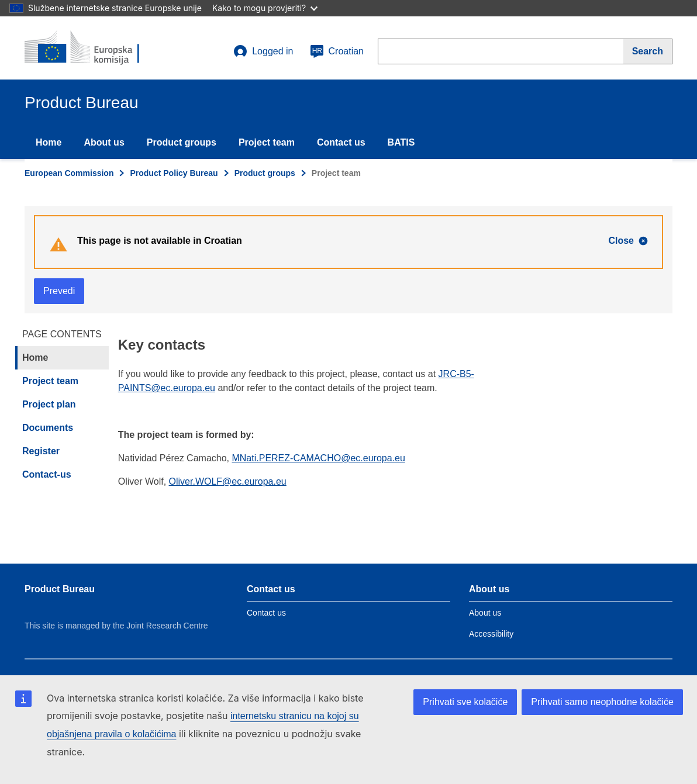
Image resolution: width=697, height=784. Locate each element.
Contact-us (47, 474)
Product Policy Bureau (174, 173)
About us (104, 142)
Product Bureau (60, 589)
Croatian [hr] (337, 51)
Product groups (182, 142)
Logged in (263, 51)
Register (41, 451)
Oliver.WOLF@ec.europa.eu (228, 481)
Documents (48, 428)
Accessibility (491, 634)
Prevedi (59, 291)
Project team (267, 142)
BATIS (401, 142)
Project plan (49, 404)
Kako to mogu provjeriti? (265, 8)
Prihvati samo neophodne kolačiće (602, 702)
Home (49, 142)
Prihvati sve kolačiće (465, 702)
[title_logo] (95, 48)
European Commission (69, 173)
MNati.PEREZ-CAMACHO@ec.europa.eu (318, 458)
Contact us (341, 142)
